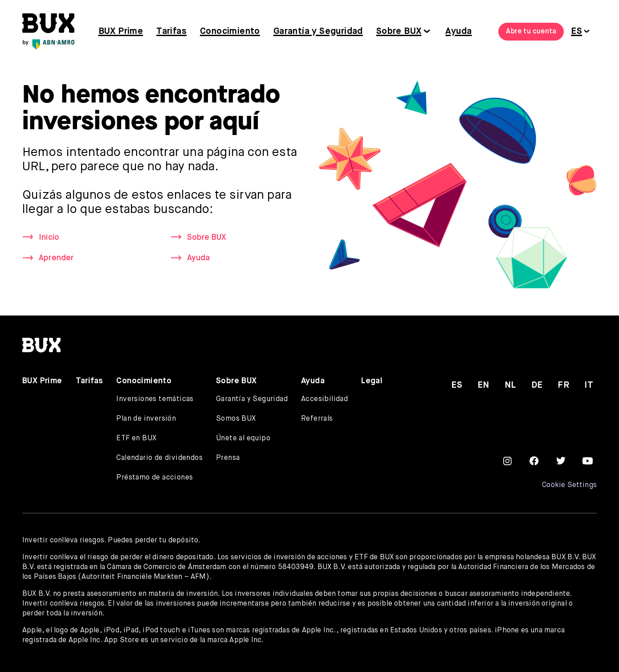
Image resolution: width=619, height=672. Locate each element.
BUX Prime (121, 31)
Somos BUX (236, 419)
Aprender (56, 258)
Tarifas (171, 31)
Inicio (49, 238)
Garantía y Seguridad (318, 31)
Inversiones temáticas (155, 399)
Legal (372, 381)
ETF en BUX (136, 438)
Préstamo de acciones (155, 478)
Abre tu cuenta (531, 32)
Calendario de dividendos (159, 458)
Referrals (317, 419)
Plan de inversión (146, 419)
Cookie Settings (569, 485)
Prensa (228, 458)
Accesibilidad (324, 399)
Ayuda (458, 31)
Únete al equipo (243, 438)
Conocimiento (230, 31)
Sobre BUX (399, 31)
